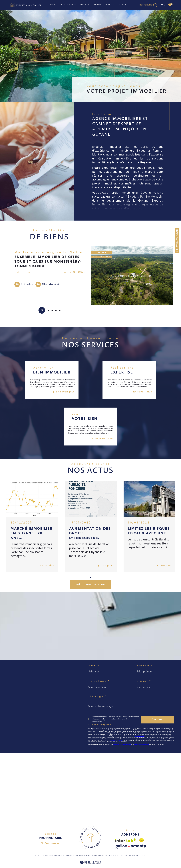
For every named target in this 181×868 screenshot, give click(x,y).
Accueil (53, 5)
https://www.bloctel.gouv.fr (115, 740)
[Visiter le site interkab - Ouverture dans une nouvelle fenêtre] (126, 840)
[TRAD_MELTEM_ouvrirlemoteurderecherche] (148, 5)
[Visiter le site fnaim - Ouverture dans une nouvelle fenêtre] (141, 840)
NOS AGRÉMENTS (110, 5)
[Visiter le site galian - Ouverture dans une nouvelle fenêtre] (131, 846)
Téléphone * (99, 681)
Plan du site (96, 856)
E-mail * (144, 681)
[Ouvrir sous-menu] (77, 5)
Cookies (143, 856)
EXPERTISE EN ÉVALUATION (67, 5)
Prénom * (145, 666)
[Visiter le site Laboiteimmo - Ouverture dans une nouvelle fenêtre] (90, 866)
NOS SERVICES (97, 5)
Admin (117, 856)
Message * (98, 697)
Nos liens (124, 856)
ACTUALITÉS (122, 5)
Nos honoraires (85, 856)
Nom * (94, 666)
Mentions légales (108, 856)
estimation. (134, 208)
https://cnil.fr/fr (139, 736)
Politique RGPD (134, 856)
